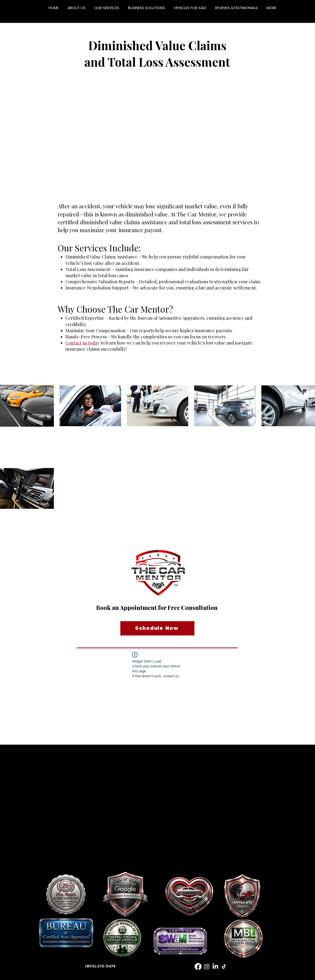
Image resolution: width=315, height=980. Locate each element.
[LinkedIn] (215, 966)
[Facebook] (198, 966)
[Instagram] (207, 966)
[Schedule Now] (157, 628)
